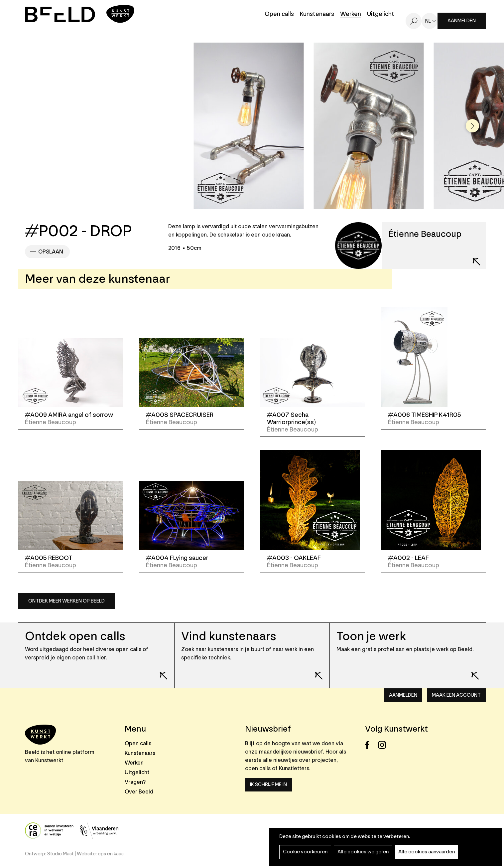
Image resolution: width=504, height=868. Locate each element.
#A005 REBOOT (49, 558)
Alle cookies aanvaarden (427, 852)
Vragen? (135, 782)
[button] (472, 126)
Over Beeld (139, 792)
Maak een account (456, 695)
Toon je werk (371, 636)
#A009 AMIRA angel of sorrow (69, 415)
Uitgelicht (381, 14)
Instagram (384, 745)
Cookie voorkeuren (305, 852)
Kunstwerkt (49, 760)
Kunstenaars (317, 14)
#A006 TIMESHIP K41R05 (425, 415)
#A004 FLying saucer (177, 558)
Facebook (371, 745)
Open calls (279, 14)
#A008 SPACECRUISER (180, 415)
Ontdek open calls (75, 636)
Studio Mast (61, 854)
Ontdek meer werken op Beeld (66, 601)
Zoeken (414, 21)
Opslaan (51, 252)
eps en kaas (111, 854)
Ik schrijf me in (268, 785)
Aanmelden (462, 21)
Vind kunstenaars (229, 636)
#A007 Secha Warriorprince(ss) (291, 419)
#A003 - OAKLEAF (294, 558)
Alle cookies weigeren (363, 852)
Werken (351, 14)
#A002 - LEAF (408, 558)
